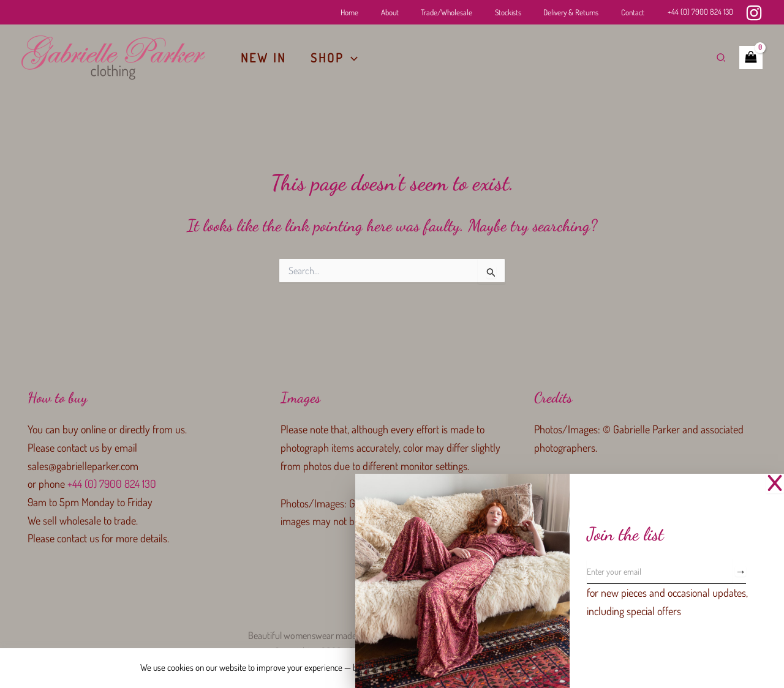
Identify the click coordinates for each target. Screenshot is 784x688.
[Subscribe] (741, 571)
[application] (351, 58)
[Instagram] (754, 13)
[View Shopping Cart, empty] (751, 58)
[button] (722, 58)
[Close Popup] (775, 484)
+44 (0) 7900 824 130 (700, 12)
